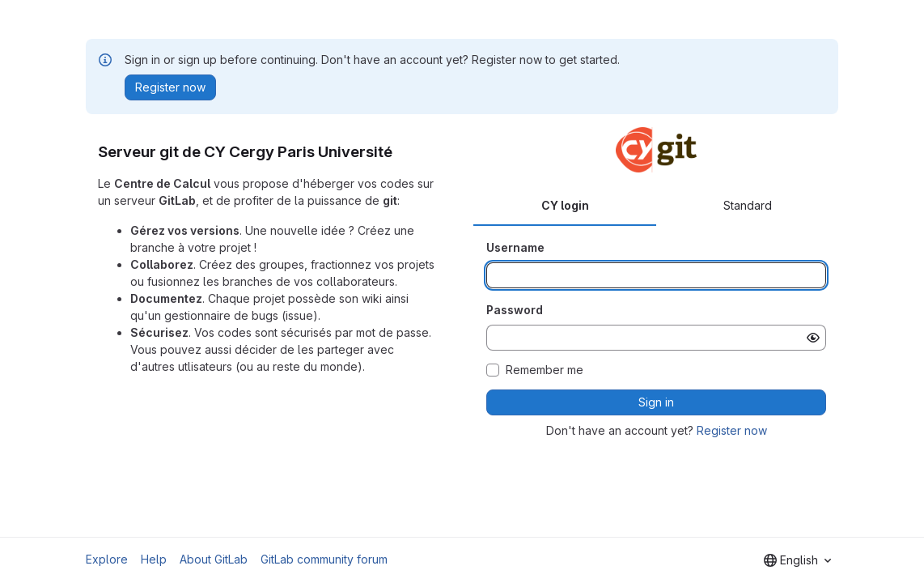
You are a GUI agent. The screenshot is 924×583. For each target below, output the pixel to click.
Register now (732, 430)
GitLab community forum (324, 559)
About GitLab (214, 559)
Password (515, 310)
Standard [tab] (748, 205)
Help (154, 559)
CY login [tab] (565, 205)
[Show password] (813, 338)
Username (515, 247)
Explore (107, 559)
